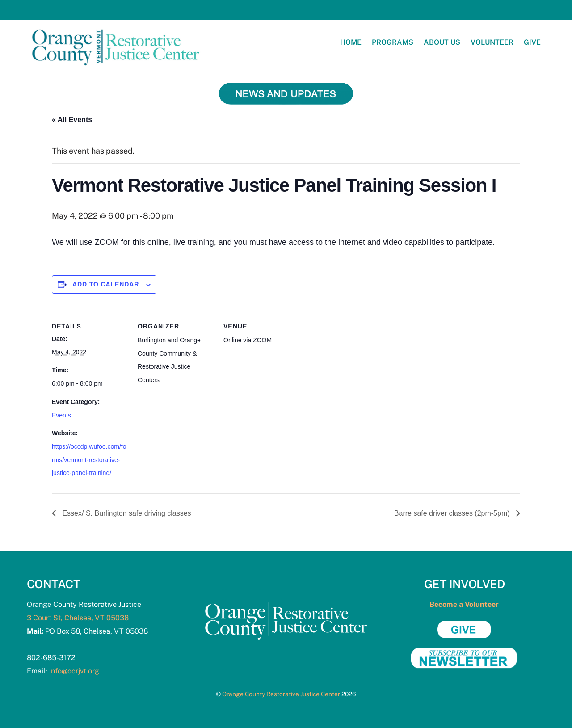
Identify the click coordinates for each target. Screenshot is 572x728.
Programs (393, 42)
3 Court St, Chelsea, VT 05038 (78, 618)
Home (351, 42)
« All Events (72, 120)
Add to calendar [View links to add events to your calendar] (106, 284)
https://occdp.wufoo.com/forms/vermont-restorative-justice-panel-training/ (89, 460)
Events (61, 415)
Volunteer (492, 42)
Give (532, 42)
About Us (442, 42)
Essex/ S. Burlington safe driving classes (126, 513)
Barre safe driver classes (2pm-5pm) (453, 513)
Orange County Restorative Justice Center (281, 694)
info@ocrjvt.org (74, 671)
